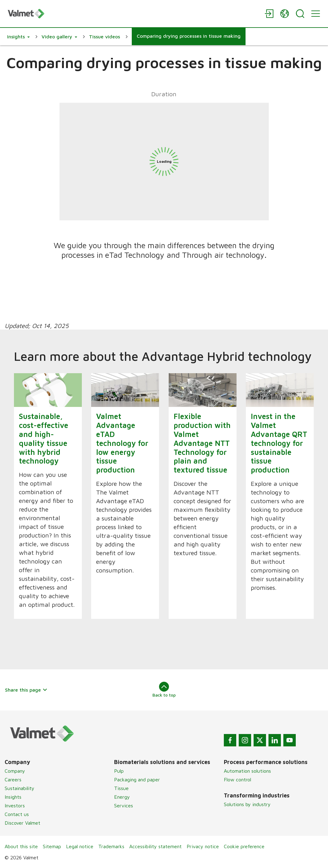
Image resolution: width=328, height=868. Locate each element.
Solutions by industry (247, 804)
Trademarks (111, 846)
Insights (13, 797)
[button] (18, 37)
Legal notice (80, 846)
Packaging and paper (137, 779)
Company (15, 771)
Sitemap (52, 846)
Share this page (26, 690)
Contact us (17, 814)
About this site (21, 846)
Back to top (164, 689)
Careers (13, 779)
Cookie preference (244, 846)
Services (124, 805)
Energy (122, 797)
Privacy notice (203, 846)
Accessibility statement (155, 846)
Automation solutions (247, 771)
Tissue (121, 788)
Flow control (237, 779)
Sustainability (20, 788)
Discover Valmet (22, 823)
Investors (15, 805)
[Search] (300, 14)
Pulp (119, 771)
